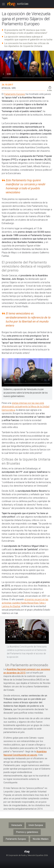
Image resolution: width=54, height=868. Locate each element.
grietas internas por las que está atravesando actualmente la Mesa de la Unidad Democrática (25, 407)
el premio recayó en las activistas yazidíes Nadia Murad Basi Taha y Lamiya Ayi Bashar (25, 603)
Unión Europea (36, 825)
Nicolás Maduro (41, 839)
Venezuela (17, 825)
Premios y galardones (27, 832)
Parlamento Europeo (15, 94)
